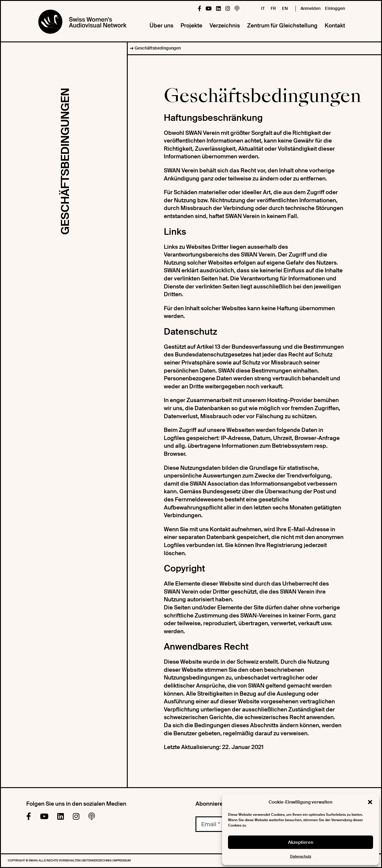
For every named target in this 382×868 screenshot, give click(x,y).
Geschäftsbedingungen (158, 48)
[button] (370, 802)
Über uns (161, 26)
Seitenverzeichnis (97, 860)
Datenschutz (301, 856)
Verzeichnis (225, 26)
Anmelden (311, 8)
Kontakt (335, 26)
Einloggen (335, 8)
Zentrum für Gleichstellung (282, 26)
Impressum (122, 860)
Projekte (191, 26)
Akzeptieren (301, 842)
